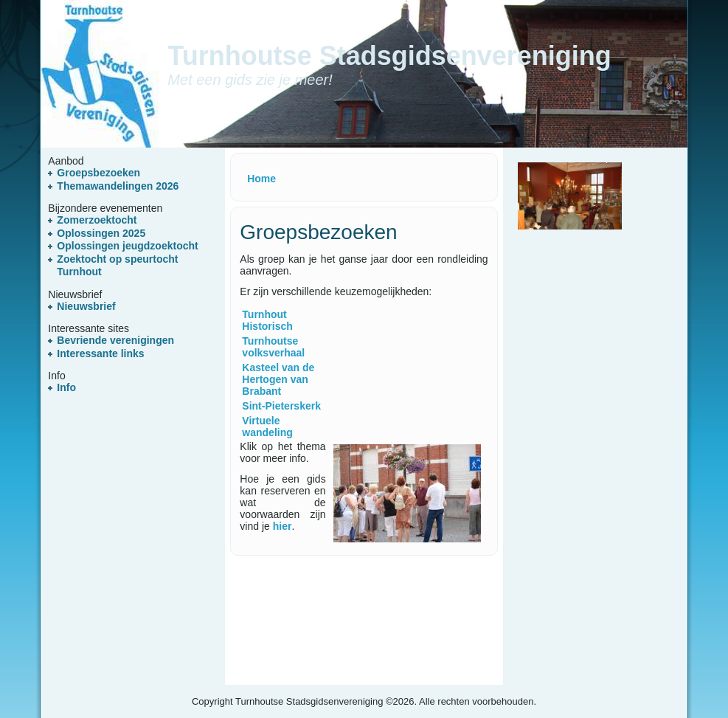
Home (261, 179)
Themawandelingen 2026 (118, 186)
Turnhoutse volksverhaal (273, 347)
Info (66, 387)
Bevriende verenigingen (115, 340)
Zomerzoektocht (97, 220)
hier (282, 526)
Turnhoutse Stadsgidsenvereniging (389, 56)
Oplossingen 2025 (101, 233)
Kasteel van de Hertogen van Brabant (278, 379)
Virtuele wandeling (267, 427)
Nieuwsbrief (86, 306)
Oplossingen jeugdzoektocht (127, 246)
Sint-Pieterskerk (281, 406)
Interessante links (100, 353)
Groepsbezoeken (98, 173)
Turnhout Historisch (267, 320)
